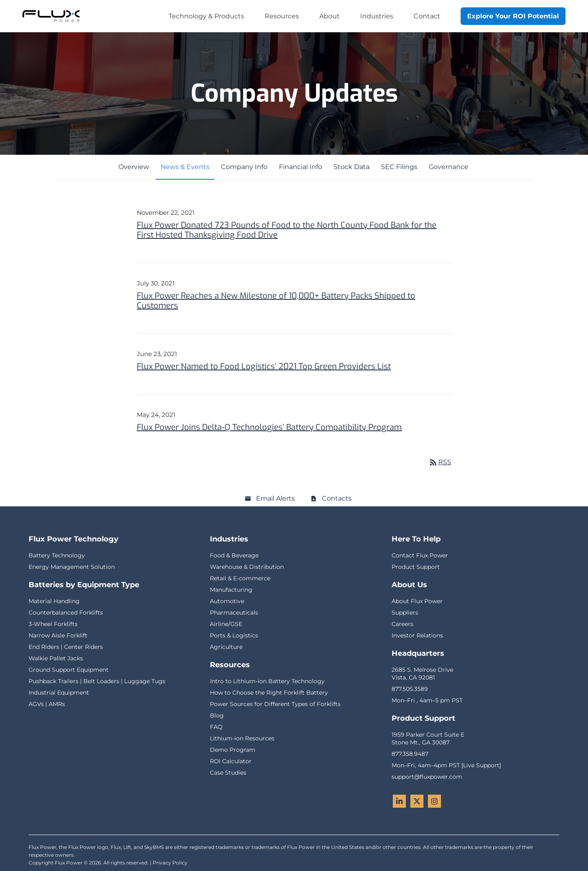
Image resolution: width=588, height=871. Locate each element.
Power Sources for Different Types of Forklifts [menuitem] (275, 704)
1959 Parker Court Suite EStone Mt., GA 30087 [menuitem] (428, 738)
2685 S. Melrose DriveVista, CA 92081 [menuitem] (422, 674)
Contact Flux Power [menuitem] (420, 555)
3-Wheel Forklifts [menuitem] (53, 624)
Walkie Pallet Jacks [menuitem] (56, 658)
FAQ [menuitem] (216, 727)
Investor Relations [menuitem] (417, 635)
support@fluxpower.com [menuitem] (427, 777)
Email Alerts (275, 498)
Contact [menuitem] (427, 16)
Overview (134, 167)
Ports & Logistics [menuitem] (234, 635)
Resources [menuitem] (282, 16)
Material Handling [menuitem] (54, 601)
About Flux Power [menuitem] (417, 601)
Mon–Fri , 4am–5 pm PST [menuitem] (427, 700)
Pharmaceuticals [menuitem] (234, 613)
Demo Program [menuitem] (233, 750)
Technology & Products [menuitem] (206, 16)
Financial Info (301, 167)
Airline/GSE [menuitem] (226, 624)
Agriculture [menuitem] (226, 647)
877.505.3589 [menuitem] (410, 689)
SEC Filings (399, 167)
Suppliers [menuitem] (405, 613)
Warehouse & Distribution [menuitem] (247, 567)
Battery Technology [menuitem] (57, 555)
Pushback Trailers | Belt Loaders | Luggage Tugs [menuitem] (97, 681)
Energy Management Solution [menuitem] (72, 567)
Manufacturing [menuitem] (231, 590)
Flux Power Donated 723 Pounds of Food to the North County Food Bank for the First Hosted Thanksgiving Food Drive (287, 230)
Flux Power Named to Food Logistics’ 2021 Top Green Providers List (264, 366)
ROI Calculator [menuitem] (231, 761)
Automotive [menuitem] (227, 601)
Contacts (337, 498)
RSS (440, 462)
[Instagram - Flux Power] (434, 801)
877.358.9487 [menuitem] (410, 754)
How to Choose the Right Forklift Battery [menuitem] (269, 693)
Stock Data (352, 167)
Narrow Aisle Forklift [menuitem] (58, 635)
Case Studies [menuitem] (228, 773)
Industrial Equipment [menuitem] (59, 693)
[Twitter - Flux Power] (417, 801)
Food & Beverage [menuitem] (234, 555)
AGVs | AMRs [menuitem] (47, 704)
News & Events (185, 167)
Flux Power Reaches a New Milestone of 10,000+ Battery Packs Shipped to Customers (276, 301)
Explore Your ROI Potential (513, 16)
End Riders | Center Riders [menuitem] (66, 647)
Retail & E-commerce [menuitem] (240, 578)
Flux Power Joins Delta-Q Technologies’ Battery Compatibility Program (269, 427)
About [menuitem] (330, 16)
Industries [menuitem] (377, 16)
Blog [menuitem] (217, 715)
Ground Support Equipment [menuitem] (69, 670)
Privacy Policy (170, 863)
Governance (449, 167)
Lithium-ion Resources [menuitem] (242, 738)
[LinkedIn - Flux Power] (399, 801)
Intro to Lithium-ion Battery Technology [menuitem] (267, 681)
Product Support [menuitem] (416, 567)
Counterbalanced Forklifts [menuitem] (66, 613)
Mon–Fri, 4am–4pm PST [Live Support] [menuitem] (446, 765)
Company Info (244, 167)
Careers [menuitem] (402, 624)
